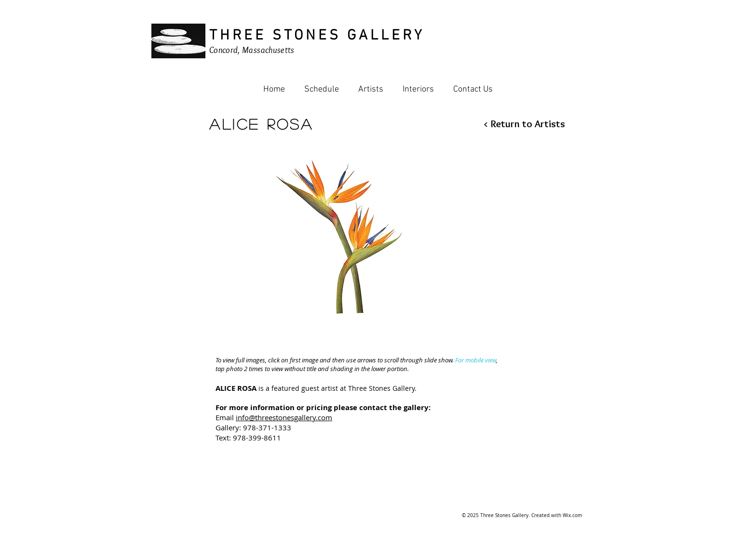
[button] (341, 236)
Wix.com (572, 515)
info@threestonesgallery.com (284, 417)
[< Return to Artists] (519, 124)
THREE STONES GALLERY (317, 36)
